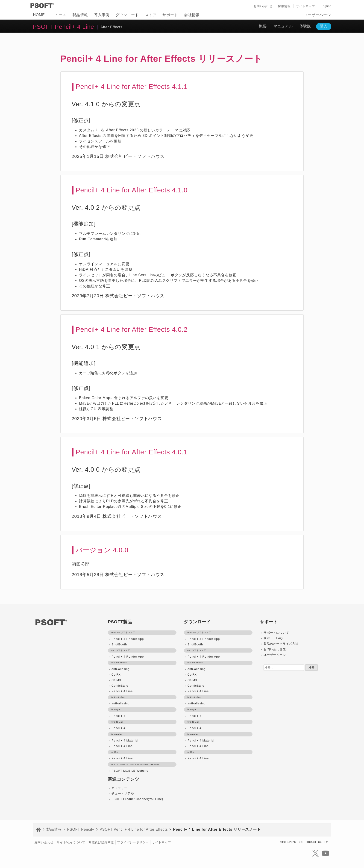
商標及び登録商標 (101, 842)
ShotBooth (119, 644)
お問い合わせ (263, 6)
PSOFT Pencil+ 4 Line (63, 27)
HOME (39, 15)
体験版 (305, 26)
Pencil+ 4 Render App (128, 639)
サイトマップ (306, 6)
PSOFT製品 (120, 622)
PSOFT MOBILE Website (130, 771)
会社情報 (192, 15)
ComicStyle (120, 686)
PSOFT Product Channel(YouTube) (137, 799)
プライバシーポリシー (133, 842)
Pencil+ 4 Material (125, 740)
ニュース (59, 15)
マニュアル (283, 26)
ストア (151, 15)
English (326, 6)
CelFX (116, 675)
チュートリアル (123, 793)
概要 (263, 26)
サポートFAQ (273, 638)
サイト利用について (71, 842)
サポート (170, 15)
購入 (324, 26)
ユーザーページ (317, 15)
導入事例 (102, 15)
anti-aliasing (121, 669)
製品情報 (80, 15)
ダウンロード (127, 15)
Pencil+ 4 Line (122, 691)
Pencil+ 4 (118, 716)
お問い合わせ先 (275, 649)
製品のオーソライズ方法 (281, 644)
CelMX (116, 680)
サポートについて (276, 633)
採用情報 (284, 6)
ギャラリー (119, 788)
